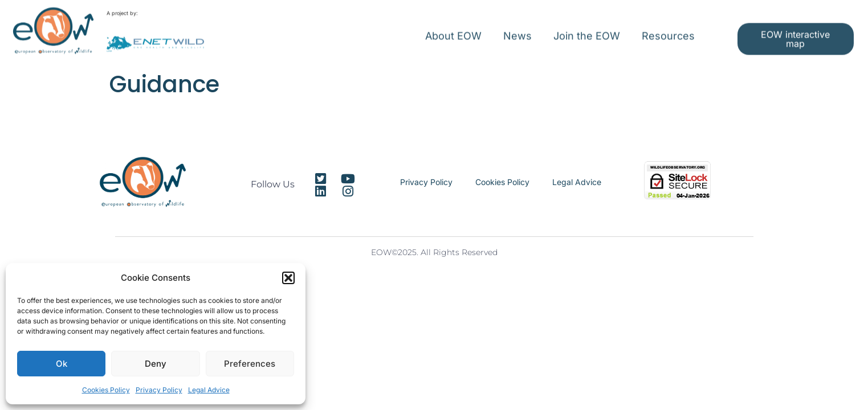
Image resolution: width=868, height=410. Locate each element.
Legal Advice (209, 390)
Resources (668, 30)
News (517, 30)
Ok (62, 364)
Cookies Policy (106, 390)
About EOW (453, 30)
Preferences (250, 364)
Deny (156, 364)
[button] (288, 278)
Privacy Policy (159, 390)
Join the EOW (587, 30)
